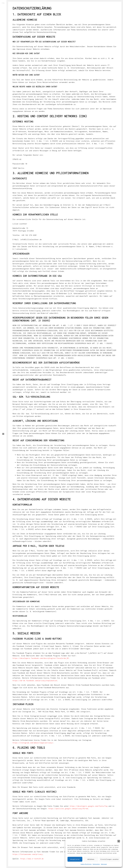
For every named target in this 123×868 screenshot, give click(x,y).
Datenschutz (96, 864)
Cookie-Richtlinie (86, 864)
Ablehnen (91, 859)
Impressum (104, 864)
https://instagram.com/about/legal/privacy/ (33, 743)
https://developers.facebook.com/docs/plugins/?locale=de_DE (41, 658)
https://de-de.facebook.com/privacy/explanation (35, 680)
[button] (119, 841)
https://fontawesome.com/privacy (28, 854)
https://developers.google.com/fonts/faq (89, 806)
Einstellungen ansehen (110, 859)
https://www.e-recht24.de (32, 859)
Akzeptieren (75, 859)
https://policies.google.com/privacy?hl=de (68, 809)
